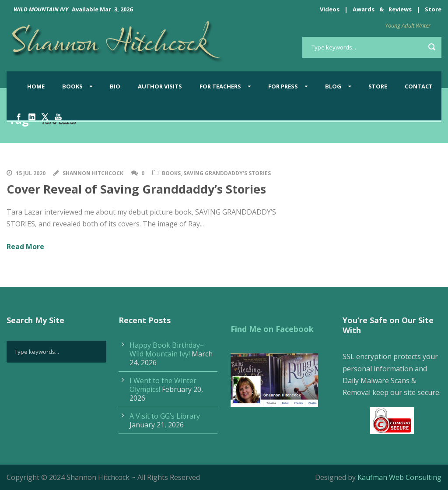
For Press (283, 86)
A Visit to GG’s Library (165, 416)
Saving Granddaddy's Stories (227, 173)
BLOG (333, 86)
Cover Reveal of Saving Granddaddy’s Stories (136, 189)
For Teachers (220, 86)
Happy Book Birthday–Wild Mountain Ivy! (167, 349)
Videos (330, 9)
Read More (25, 247)
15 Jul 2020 (31, 173)
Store (433, 9)
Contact (419, 86)
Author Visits (160, 86)
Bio (115, 86)
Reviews (400, 9)
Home (36, 86)
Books (72, 86)
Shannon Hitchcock (93, 173)
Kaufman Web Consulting (399, 477)
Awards (364, 9)
